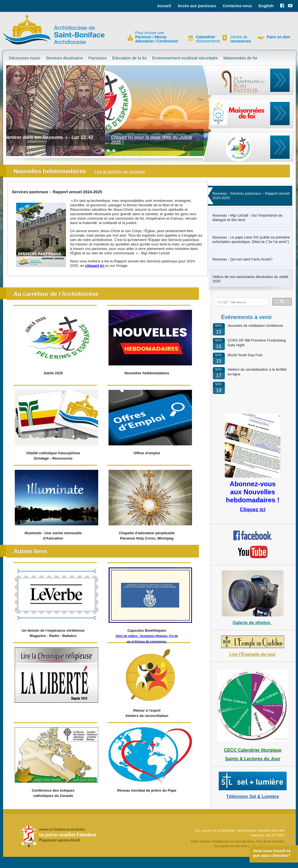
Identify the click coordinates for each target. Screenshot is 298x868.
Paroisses (97, 58)
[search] (241, 302)
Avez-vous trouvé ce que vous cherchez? (272, 853)
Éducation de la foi (129, 58)
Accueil (164, 6)
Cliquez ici (253, 509)
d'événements (206, 39)
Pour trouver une (157, 37)
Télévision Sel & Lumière (253, 796)
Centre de (240, 39)
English (266, 6)
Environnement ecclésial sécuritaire (185, 58)
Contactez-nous (237, 6)
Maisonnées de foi (240, 58)
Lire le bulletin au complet (120, 172)
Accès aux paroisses (197, 6)
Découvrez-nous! (25, 58)
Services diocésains (64, 58)
